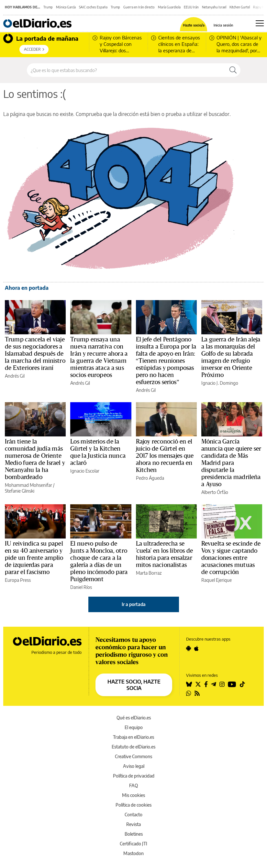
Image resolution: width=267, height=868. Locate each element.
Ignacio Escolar (85, 471)
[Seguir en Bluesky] (189, 684)
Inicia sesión (223, 25)
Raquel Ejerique (217, 580)
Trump (48, 7)
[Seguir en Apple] (196, 648)
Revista (133, 824)
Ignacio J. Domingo (220, 383)
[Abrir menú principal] (260, 23)
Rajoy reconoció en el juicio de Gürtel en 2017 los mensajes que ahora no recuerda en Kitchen (165, 456)
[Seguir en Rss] (197, 693)
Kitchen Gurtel (240, 7)
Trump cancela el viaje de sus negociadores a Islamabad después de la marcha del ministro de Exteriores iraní (35, 354)
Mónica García (66, 7)
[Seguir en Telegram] (214, 684)
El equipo (134, 727)
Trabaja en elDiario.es (133, 737)
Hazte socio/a (194, 25)
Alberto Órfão (215, 492)
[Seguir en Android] (189, 648)
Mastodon (133, 853)
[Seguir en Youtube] (232, 684)
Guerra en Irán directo (139, 7)
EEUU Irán (191, 7)
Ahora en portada (27, 288)
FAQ (133, 785)
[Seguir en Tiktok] (242, 684)
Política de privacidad (134, 776)
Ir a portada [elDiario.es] (134, 604)
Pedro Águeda (150, 478)
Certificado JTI (133, 844)
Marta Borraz (149, 573)
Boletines (134, 834)
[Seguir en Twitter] (198, 684)
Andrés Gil (15, 376)
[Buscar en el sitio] (126, 70)
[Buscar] (233, 70)
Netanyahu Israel (214, 7)
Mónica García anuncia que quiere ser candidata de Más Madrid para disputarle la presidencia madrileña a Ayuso (231, 463)
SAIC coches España (93, 7)
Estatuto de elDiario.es (133, 747)
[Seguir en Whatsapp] (189, 693)
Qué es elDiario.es (134, 718)
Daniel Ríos (81, 587)
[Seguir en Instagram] (222, 684)
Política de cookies (133, 805)
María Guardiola (169, 7)
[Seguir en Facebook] (206, 684)
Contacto (133, 815)
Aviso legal (134, 766)
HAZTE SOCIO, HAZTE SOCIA (134, 685)
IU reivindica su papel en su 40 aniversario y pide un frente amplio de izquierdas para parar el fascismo (34, 558)
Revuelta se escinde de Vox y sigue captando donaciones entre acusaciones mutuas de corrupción (231, 558)
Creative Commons (133, 756)
